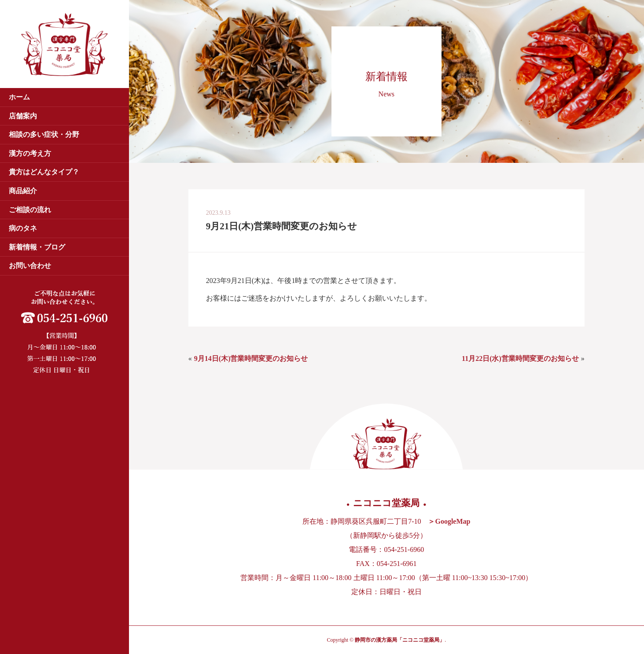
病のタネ (23, 228)
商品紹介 (23, 191)
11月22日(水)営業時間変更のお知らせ (520, 358)
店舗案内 (23, 116)
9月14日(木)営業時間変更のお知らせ (251, 358)
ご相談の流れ (30, 210)
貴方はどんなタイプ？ (44, 172)
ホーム (19, 97)
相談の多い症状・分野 (44, 134)
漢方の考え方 (30, 153)
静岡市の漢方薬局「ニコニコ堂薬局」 (400, 640)
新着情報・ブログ (37, 247)
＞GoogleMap (449, 521)
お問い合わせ (30, 266)
